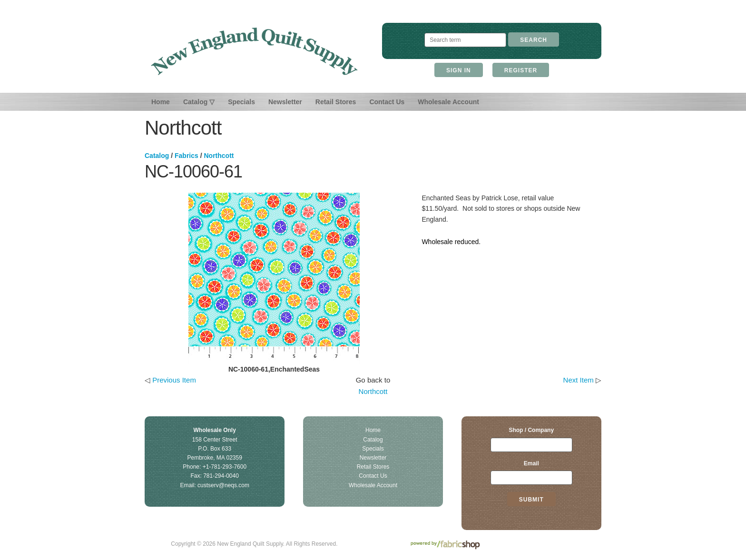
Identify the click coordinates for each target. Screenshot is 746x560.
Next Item (579, 380)
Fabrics (186, 156)
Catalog (157, 156)
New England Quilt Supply (254, 51)
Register (521, 70)
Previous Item (174, 380)
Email (531, 463)
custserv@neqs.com (223, 485)
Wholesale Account (448, 102)
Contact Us (387, 102)
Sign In (459, 70)
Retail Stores (336, 102)
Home (161, 102)
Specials (241, 102)
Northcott (219, 156)
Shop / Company (531, 430)
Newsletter (285, 102)
